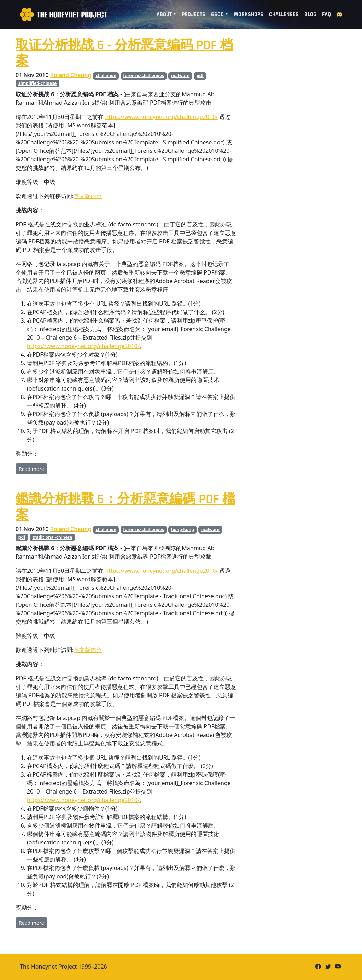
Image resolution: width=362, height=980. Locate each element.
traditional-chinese (52, 537)
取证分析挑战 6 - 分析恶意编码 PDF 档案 (124, 53)
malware (180, 76)
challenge (106, 76)
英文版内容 (88, 196)
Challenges (284, 14)
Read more (31, 469)
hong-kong (183, 529)
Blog (310, 14)
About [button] (164, 14)
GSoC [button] (217, 14)
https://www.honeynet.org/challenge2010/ (161, 117)
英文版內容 (88, 650)
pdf (200, 76)
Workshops (249, 14)
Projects (194, 14)
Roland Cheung (71, 75)
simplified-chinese (38, 83)
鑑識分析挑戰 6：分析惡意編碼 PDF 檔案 (125, 507)
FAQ (326, 14)
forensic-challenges (144, 76)
